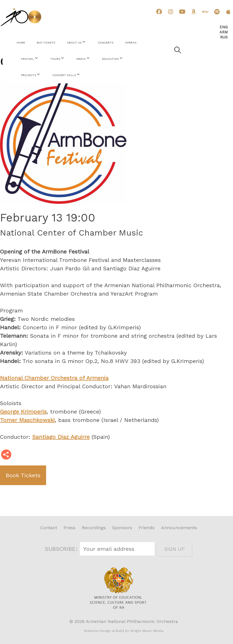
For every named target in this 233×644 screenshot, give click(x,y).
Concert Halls (64, 75)
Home (21, 43)
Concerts (106, 43)
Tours (55, 59)
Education (110, 59)
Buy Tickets (46, 43)
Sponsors (122, 528)
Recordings (94, 528)
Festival (28, 59)
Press (69, 528)
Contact (49, 528)
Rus (224, 37)
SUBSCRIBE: (62, 549)
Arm (224, 32)
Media (81, 59)
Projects (29, 75)
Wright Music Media (147, 631)
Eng (224, 27)
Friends (147, 528)
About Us (74, 43)
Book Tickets (23, 475)
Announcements (179, 528)
